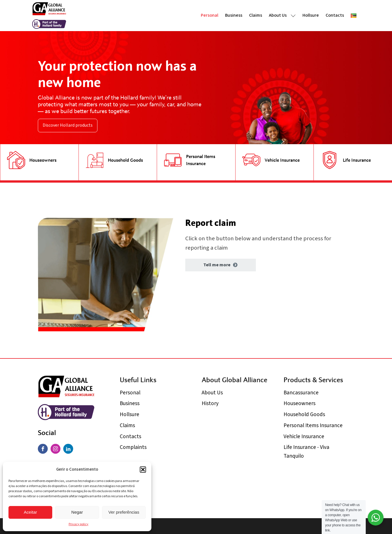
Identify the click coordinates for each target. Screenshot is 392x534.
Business (234, 15)
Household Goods (304, 414)
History (210, 403)
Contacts (335, 15)
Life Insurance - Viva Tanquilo (306, 452)
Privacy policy (79, 524)
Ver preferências (124, 512)
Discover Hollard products (68, 125)
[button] (143, 470)
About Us (282, 15)
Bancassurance (301, 393)
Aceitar (30, 512)
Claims (256, 15)
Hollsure (311, 15)
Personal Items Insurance (313, 425)
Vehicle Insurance (304, 436)
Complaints (133, 447)
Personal (210, 15)
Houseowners (300, 403)
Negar (77, 512)
